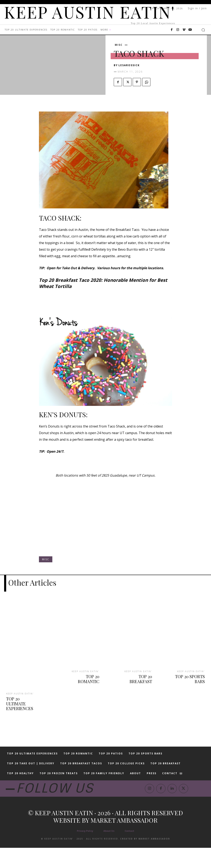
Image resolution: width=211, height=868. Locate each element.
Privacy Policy (85, 851)
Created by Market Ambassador (145, 859)
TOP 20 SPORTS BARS (191, 677)
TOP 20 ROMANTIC (83, 675)
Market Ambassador (124, 840)
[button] (203, 30)
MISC (119, 45)
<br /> (105, 521)
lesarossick (129, 65)
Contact (129, 851)
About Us (109, 851)
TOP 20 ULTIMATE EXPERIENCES (22, 700)
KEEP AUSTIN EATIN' (20, 693)
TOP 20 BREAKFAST (135, 675)
